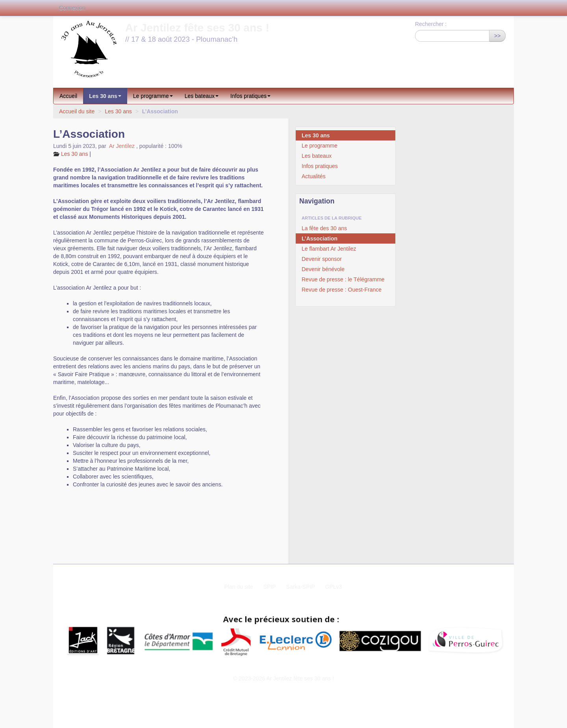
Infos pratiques (250, 96)
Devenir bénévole (323, 269)
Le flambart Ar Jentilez (329, 249)
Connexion (72, 8)
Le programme (153, 96)
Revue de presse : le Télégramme (343, 279)
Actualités (314, 176)
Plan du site (238, 587)
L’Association (320, 238)
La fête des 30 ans (324, 228)
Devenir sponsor (322, 259)
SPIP (270, 587)
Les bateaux (202, 96)
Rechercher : (431, 24)
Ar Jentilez (122, 146)
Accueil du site (77, 111)
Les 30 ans (105, 96)
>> (497, 36)
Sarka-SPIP (301, 587)
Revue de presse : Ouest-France (342, 290)
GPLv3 (334, 587)
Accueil (68, 96)
